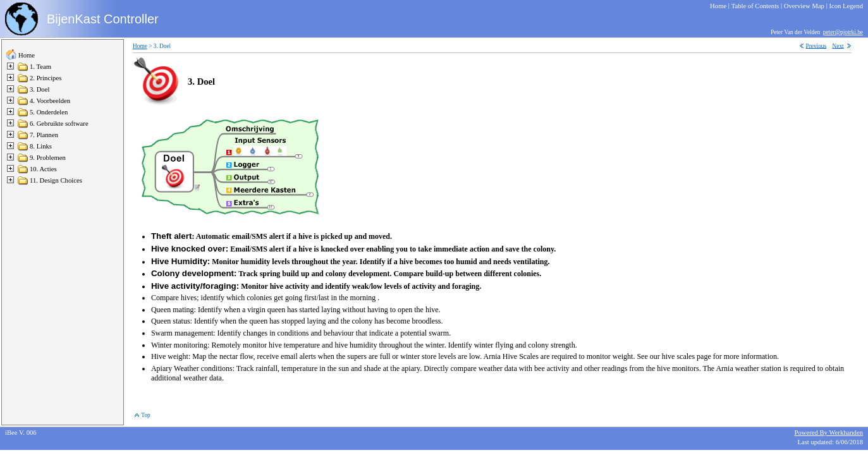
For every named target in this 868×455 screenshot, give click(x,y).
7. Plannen (44, 135)
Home (27, 55)
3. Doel (40, 89)
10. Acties (43, 169)
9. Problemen (48, 158)
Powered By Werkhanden (829, 433)
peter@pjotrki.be (843, 32)
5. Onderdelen (49, 112)
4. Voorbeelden (50, 101)
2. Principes (46, 78)
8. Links (41, 146)
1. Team (40, 67)
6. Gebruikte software (59, 124)
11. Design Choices (56, 180)
